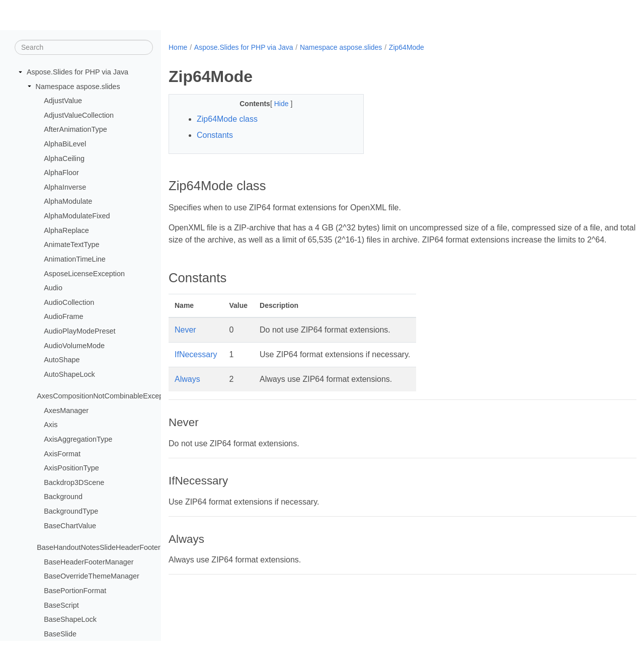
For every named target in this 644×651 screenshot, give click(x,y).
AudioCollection (69, 303)
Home (178, 47)
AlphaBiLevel (65, 144)
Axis (51, 425)
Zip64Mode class (227, 119)
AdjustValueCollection (79, 116)
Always (187, 391)
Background (63, 497)
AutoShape (62, 360)
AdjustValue (63, 101)
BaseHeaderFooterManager (89, 562)
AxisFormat (62, 454)
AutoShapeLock (69, 375)
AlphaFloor (61, 173)
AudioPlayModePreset (79, 332)
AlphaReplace (66, 231)
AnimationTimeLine (75, 260)
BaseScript (61, 605)
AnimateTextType (71, 245)
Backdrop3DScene (74, 483)
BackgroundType (71, 512)
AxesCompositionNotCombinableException (106, 396)
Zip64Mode (407, 47)
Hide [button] (275, 104)
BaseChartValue (70, 526)
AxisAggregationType (78, 440)
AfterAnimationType (75, 130)
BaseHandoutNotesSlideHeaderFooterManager (113, 548)
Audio (53, 288)
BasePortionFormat (75, 591)
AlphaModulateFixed (77, 216)
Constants (215, 135)
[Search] (84, 48)
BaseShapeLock (70, 620)
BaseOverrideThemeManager (92, 577)
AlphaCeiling (64, 158)
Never (185, 342)
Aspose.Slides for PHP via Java (77, 72)
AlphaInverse (65, 188)
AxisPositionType (71, 468)
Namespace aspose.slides (78, 87)
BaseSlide (60, 634)
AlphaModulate (68, 202)
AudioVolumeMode (74, 346)
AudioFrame (63, 317)
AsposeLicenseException (84, 274)
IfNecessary (196, 367)
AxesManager (66, 411)
